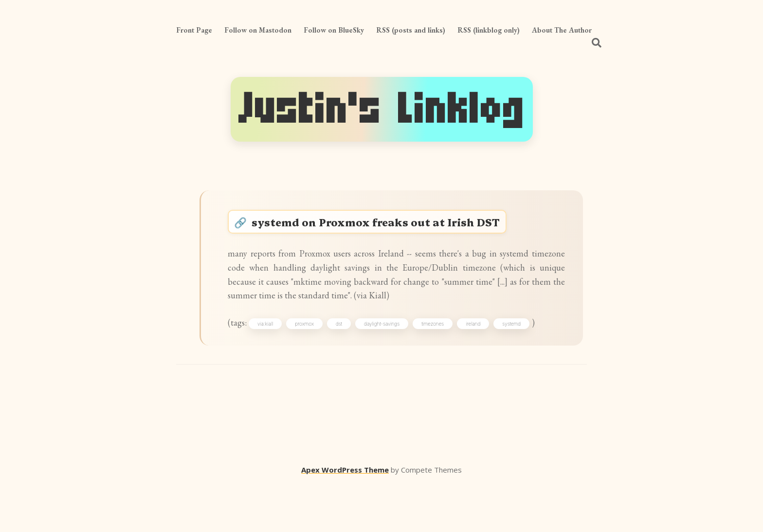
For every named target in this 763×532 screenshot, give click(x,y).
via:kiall (275, 367)
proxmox (315, 367)
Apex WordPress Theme (345, 518)
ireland (483, 367)
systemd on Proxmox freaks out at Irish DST (390, 227)
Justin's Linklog (382, 109)
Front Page (194, 30)
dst (349, 367)
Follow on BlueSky (334, 30)
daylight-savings (392, 367)
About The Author (562, 30)
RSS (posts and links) (411, 30)
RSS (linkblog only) (489, 30)
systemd (522, 367)
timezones (443, 367)
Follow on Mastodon (258, 30)
